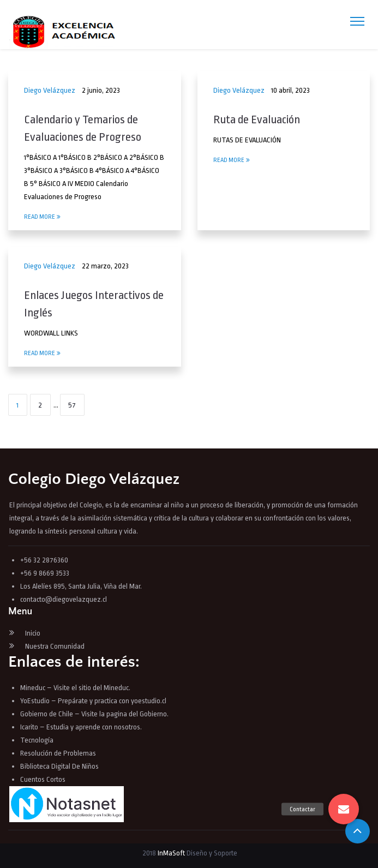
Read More (42, 217)
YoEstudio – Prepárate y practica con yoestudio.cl (93, 701)
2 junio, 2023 (101, 90)
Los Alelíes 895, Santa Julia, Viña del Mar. (81, 586)
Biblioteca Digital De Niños (59, 766)
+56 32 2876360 (44, 560)
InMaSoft (171, 853)
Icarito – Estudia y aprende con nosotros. (81, 727)
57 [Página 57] (72, 405)
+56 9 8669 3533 (45, 573)
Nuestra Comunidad (55, 646)
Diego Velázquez (50, 90)
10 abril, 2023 (290, 90)
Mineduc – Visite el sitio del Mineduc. (75, 688)
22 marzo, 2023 (105, 266)
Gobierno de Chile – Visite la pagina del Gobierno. (94, 714)
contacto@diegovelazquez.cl (64, 599)
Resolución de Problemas (59, 753)
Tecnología (37, 740)
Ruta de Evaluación (257, 119)
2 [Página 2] (40, 405)
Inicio (33, 633)
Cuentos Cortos (43, 779)
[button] (344, 809)
